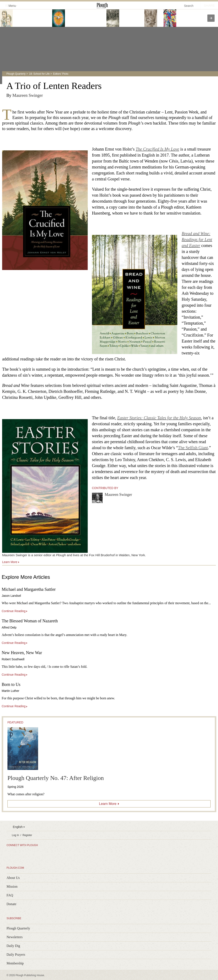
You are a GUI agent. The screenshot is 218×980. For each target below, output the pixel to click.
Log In (15, 835)
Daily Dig (13, 946)
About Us (13, 878)
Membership (15, 963)
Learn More (108, 804)
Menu (10, 5)
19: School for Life (39, 74)
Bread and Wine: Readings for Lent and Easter (197, 240)
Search (189, 6)
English (18, 827)
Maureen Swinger (28, 95)
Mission (12, 886)
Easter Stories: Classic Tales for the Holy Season (159, 418)
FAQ (10, 895)
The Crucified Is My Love (157, 149)
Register (27, 835)
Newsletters (15, 937)
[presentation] (211, 18)
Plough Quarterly (16, 74)
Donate (11, 904)
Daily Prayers (16, 955)
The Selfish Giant (193, 448)
